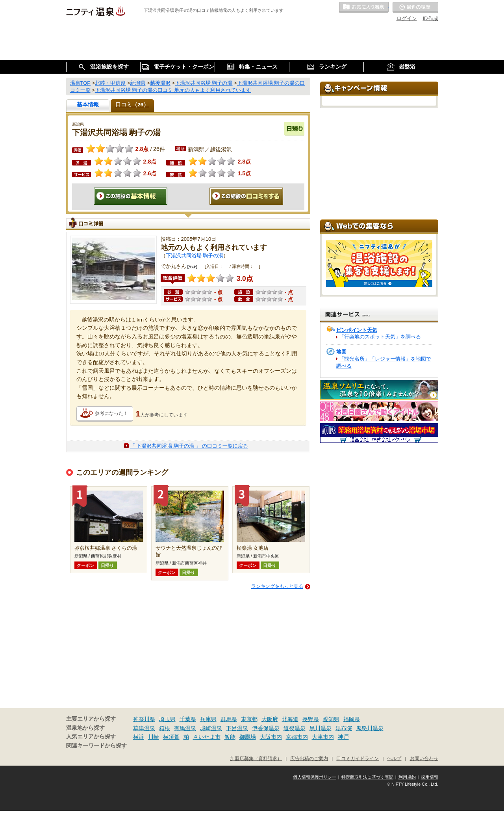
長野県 (311, 719)
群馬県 (229, 719)
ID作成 (431, 18)
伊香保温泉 (266, 728)
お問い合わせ (424, 758)
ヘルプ (394, 758)
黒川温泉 (321, 728)
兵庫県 (208, 719)
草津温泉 (144, 728)
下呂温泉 (237, 728)
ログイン (407, 18)
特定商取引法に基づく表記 (367, 777)
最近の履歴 (415, 7)
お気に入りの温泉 (364, 7)
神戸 (343, 737)
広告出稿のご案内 (309, 758)
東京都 (249, 719)
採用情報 (430, 777)
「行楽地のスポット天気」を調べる (380, 337)
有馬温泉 (185, 728)
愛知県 (331, 719)
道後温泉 (295, 728)
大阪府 (270, 719)
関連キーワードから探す (96, 746)
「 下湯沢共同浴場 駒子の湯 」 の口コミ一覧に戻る (189, 446)
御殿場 (248, 737)
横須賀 (171, 737)
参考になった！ (111, 413)
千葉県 (188, 719)
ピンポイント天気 (357, 330)
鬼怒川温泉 (370, 728)
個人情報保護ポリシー (315, 777)
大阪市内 (271, 737)
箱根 (165, 728)
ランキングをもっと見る (277, 586)
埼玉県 (167, 719)
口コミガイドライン (358, 758)
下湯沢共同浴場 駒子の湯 (195, 256)
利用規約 (407, 777)
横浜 (139, 737)
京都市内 (297, 737)
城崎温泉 (211, 728)
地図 (341, 352)
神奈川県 (144, 719)
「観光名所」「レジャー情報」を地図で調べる (384, 362)
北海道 (290, 719)
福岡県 (352, 719)
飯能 (230, 737)
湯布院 (344, 728)
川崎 (154, 737)
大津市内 (323, 737)
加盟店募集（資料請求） (256, 758)
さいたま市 (207, 737)
